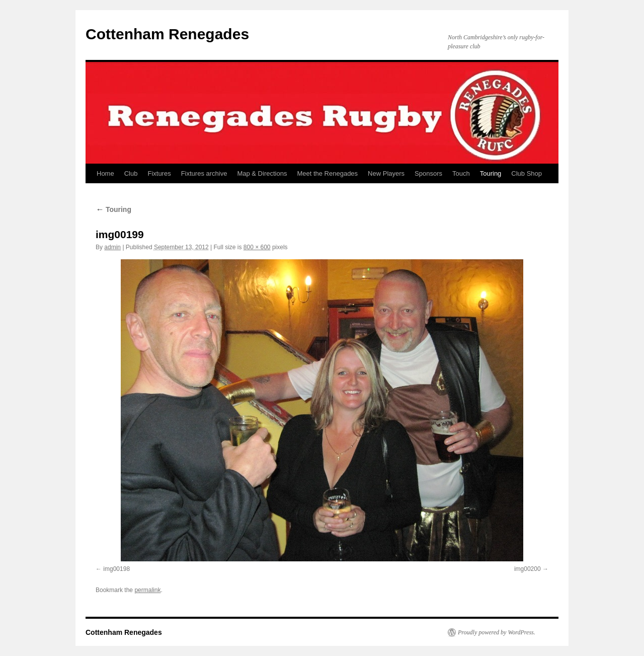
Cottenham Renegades (167, 34)
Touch (461, 173)
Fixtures (159, 173)
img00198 (116, 569)
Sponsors (428, 173)
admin (112, 247)
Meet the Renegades (327, 173)
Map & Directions (262, 173)
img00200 (528, 569)
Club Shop (527, 173)
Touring (491, 173)
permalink (147, 590)
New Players (386, 173)
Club (131, 173)
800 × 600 (257, 247)
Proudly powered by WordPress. (497, 632)
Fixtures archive (204, 173)
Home (105, 173)
